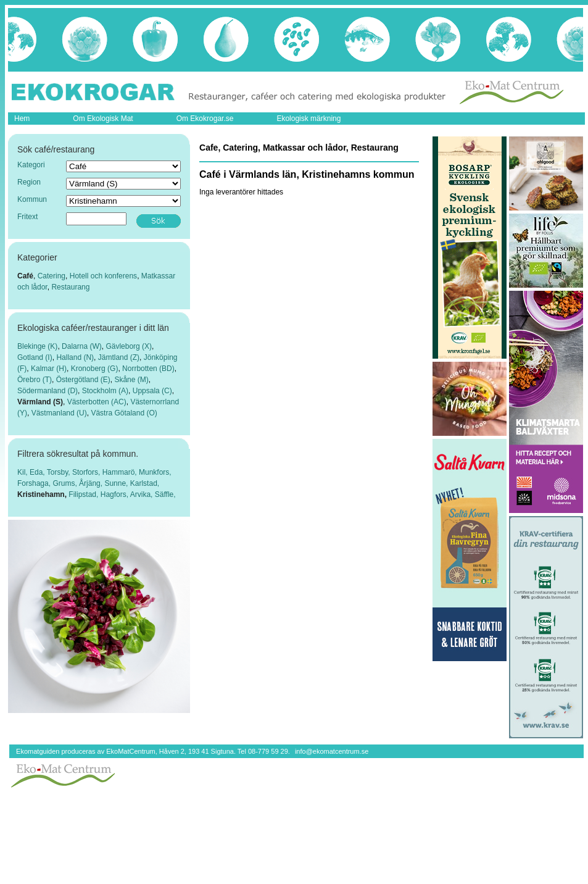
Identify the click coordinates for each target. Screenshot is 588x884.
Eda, (38, 472)
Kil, (23, 472)
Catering (52, 276)
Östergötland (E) (83, 380)
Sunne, (117, 483)
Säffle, (165, 494)
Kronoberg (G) (95, 369)
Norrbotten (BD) (148, 369)
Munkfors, (155, 472)
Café (25, 276)
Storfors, (87, 472)
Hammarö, (121, 472)
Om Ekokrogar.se (205, 119)
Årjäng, (92, 483)
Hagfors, (115, 494)
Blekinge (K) (37, 346)
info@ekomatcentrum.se (332, 751)
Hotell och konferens (103, 276)
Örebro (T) (35, 380)
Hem (22, 119)
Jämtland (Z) (119, 357)
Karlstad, (145, 483)
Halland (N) (75, 357)
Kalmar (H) (49, 369)
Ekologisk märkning (308, 119)
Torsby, (60, 472)
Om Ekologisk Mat (103, 119)
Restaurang (70, 287)
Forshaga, (35, 483)
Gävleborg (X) (129, 346)
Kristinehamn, (43, 494)
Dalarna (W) (82, 346)
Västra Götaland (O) (124, 413)
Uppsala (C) (152, 391)
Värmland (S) (40, 402)
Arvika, (143, 494)
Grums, (66, 483)
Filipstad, (84, 494)
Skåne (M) (131, 380)
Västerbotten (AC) (97, 402)
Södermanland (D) (48, 391)
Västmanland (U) (59, 413)
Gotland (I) (35, 357)
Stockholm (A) (105, 391)
